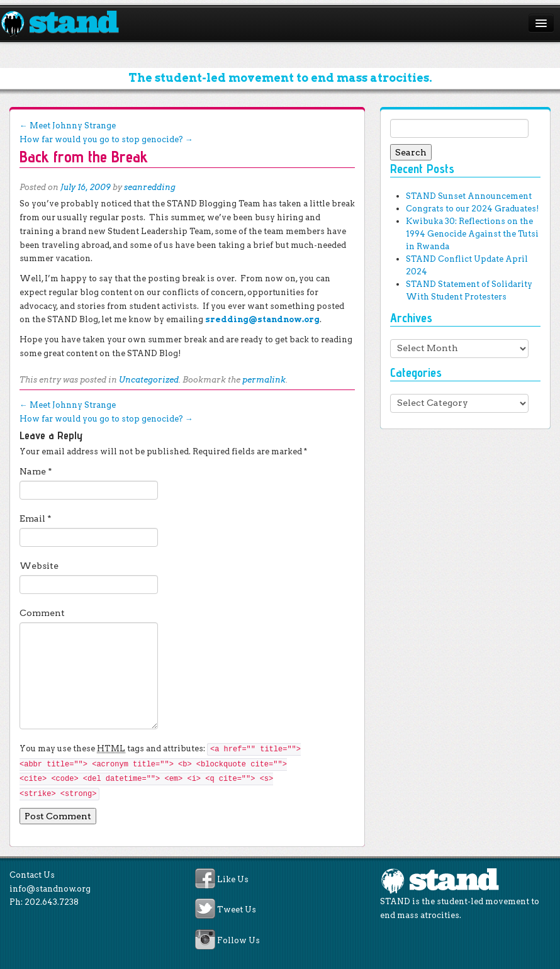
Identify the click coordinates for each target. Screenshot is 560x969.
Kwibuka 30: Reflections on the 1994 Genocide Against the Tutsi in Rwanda (472, 234)
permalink (264, 380)
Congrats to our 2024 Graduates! (472, 209)
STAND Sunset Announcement (469, 196)
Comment (42, 613)
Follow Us (238, 940)
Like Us (233, 879)
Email (36, 518)
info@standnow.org (50, 889)
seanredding (150, 187)
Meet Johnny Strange (68, 126)
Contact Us (32, 875)
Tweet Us (237, 910)
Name (36, 471)
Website (39, 566)
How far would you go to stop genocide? (106, 139)
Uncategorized (149, 380)
